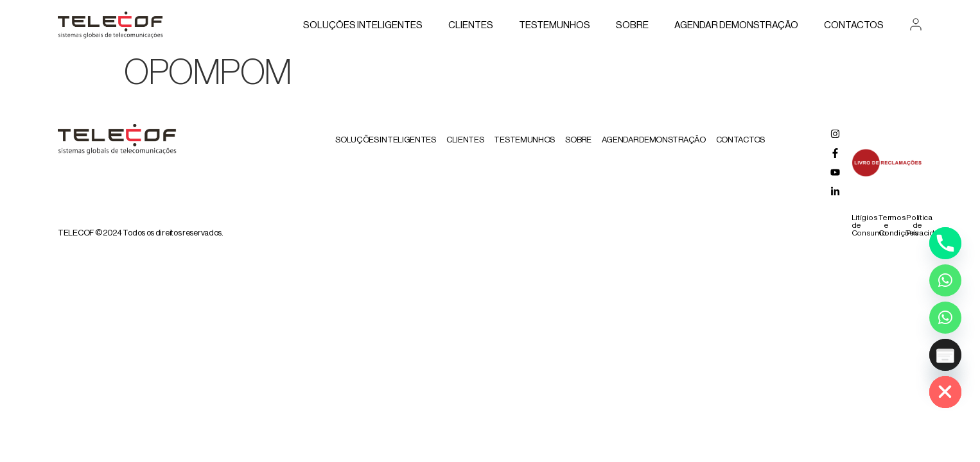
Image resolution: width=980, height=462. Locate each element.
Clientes (471, 25)
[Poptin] (945, 355)
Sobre (632, 25)
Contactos (854, 25)
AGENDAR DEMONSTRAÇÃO (736, 25)
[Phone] (945, 243)
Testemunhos (555, 25)
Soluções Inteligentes (363, 25)
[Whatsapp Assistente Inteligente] (945, 318)
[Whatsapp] (945, 280)
